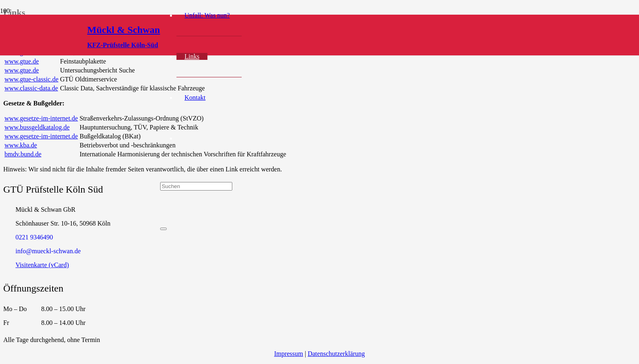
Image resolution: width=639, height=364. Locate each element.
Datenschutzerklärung (336, 354)
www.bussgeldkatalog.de (37, 127)
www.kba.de (21, 145)
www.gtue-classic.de (31, 79)
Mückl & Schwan (124, 30)
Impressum (289, 354)
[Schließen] (163, 229)
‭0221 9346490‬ (34, 237)
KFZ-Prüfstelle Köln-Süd (123, 45)
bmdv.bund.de (23, 154)
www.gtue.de (22, 61)
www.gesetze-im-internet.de (41, 118)
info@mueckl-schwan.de (48, 251)
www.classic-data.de (31, 88)
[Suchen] (196, 186)
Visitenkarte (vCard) (42, 265)
